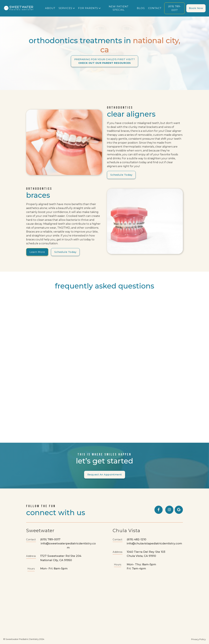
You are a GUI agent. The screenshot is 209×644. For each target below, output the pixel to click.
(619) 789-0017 (50, 539)
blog (141, 8)
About (50, 8)
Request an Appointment (105, 474)
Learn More (37, 252)
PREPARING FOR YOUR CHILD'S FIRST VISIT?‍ (105, 61)
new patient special (119, 8)
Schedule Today (121, 175)
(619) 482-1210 (136, 539)
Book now (196, 8)
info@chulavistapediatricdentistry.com (154, 543)
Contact (155, 8)
